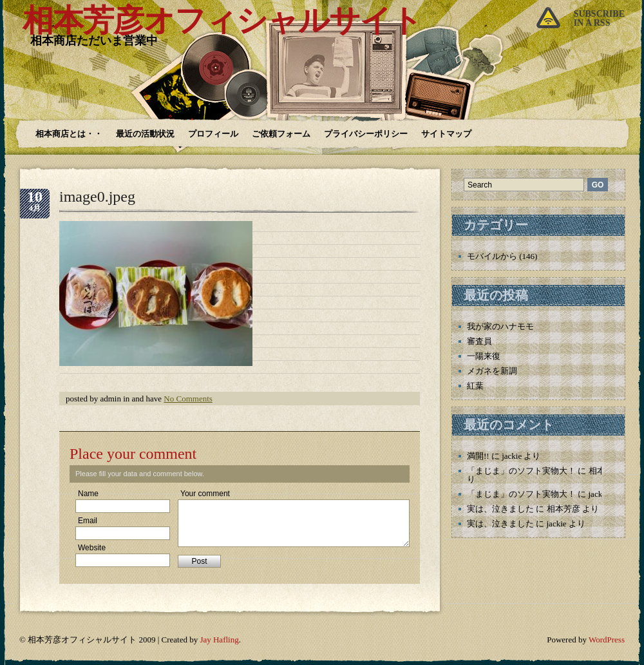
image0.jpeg (97, 197)
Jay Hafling (219, 640)
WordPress (607, 640)
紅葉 (475, 386)
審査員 (479, 341)
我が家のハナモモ (500, 326)
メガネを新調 (492, 371)
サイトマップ (446, 134)
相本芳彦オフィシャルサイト (222, 20)
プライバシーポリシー (366, 134)
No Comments (188, 399)
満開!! (478, 456)
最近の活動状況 (145, 134)
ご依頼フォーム (281, 134)
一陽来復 (484, 356)
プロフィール (213, 134)
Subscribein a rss (599, 18)
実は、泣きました (500, 509)
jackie (512, 456)
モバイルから (492, 256)
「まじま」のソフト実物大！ (521, 471)
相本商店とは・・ (69, 134)
